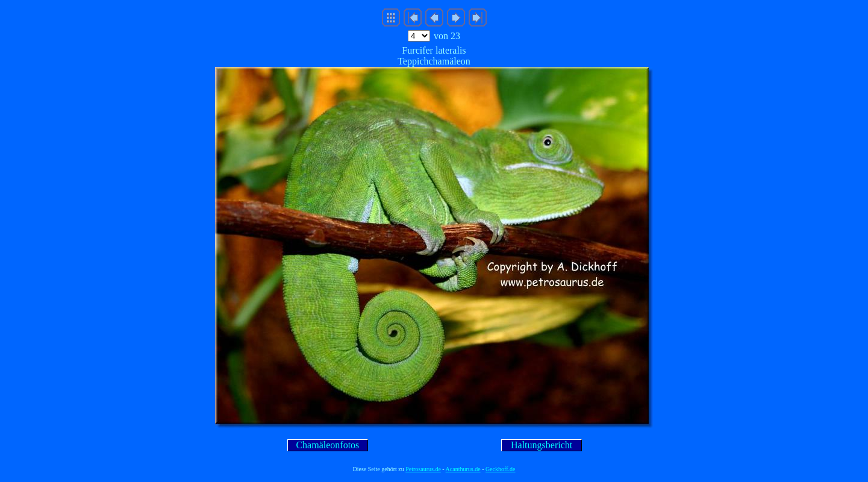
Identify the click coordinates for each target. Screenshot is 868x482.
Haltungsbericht (542, 445)
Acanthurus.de (463, 469)
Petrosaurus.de (423, 469)
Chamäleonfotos (327, 445)
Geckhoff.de (501, 469)
